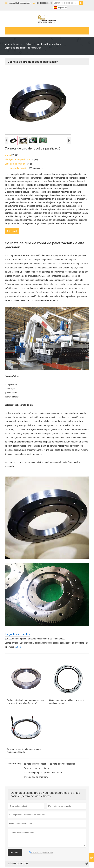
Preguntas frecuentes (17, 634)
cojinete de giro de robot (35, 764)
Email (12, 231)
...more (18, 647)
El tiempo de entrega (15, 164)
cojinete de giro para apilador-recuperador (43, 773)
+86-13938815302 (44, 3)
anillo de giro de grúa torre (36, 777)
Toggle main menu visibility (84, 30)
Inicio (7, 44)
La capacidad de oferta (16, 168)
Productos (18, 44)
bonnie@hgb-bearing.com (20, 3)
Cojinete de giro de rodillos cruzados (42, 44)
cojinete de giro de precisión (63, 764)
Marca (8, 155)
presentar (15, 853)
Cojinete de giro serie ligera (36, 768)
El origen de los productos (18, 159)
